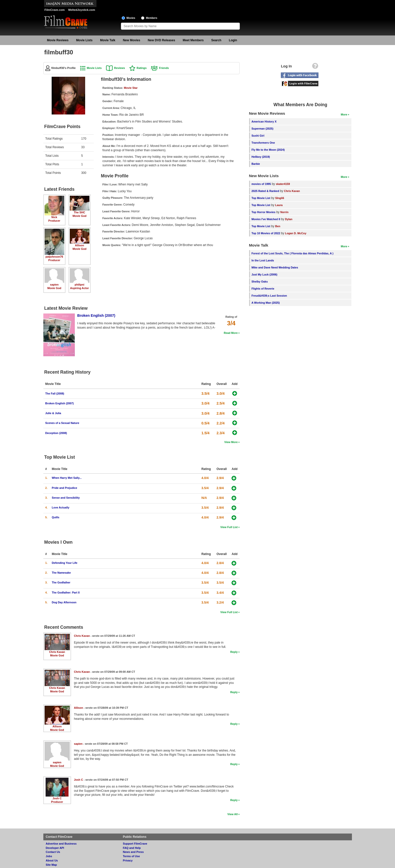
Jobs (49, 856)
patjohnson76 (54, 257)
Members (152, 18)
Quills (56, 517)
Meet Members (193, 40)
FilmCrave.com (55, 10)
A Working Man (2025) (266, 303)
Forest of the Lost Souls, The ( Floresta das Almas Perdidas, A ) (292, 253)
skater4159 (283, 184)
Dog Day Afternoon (64, 602)
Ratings (142, 68)
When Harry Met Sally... (67, 478)
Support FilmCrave (135, 844)
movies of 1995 (261, 184)
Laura (279, 205)
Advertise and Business (61, 844)
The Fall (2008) (55, 393)
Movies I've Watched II (266, 219)
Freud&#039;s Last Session (269, 296)
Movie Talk (108, 40)
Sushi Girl (258, 136)
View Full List (229, 527)
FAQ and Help (132, 848)
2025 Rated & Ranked (265, 191)
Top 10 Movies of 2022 (266, 233)
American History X (264, 122)
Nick (54, 217)
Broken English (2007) (96, 315)
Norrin (284, 212)
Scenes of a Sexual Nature (62, 423)
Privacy (128, 860)
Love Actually (61, 507)
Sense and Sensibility (66, 498)
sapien (54, 285)
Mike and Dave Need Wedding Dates (275, 267)
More (344, 114)
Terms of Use (131, 856)
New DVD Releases (161, 40)
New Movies (132, 40)
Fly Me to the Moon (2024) (268, 150)
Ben (278, 226)
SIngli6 (279, 198)
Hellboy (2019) (261, 157)
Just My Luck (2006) (264, 274)
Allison (80, 245)
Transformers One (263, 143)
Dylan (289, 219)
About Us (52, 860)
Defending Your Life (65, 563)
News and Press (133, 852)
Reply (234, 652)
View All (233, 814)
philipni (79, 285)
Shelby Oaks (260, 282)
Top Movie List (261, 198)
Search (216, 40)
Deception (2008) (56, 433)
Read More (231, 333)
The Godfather (61, 582)
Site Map (51, 865)
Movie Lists (84, 40)
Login (233, 40)
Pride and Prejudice (65, 488)
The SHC (79, 212)
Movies (131, 18)
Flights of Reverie (263, 289)
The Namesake (61, 573)
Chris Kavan (57, 652)
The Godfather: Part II (66, 593)
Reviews (120, 68)
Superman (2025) (262, 129)
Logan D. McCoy (296, 233)
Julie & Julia (53, 413)
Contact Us (53, 852)
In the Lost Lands (263, 260)
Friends (164, 68)
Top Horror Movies (263, 212)
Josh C (57, 798)
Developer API (55, 848)
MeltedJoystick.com (82, 10)
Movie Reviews (58, 40)
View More (231, 442)
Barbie (256, 164)
